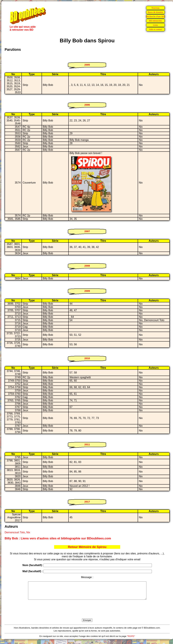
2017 (87, 502)
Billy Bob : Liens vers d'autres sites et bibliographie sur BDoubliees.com (58, 538)
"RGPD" (131, 640)
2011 (87, 444)
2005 (87, 65)
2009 (87, 291)
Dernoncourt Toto (15, 532)
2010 (87, 358)
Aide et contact (155, 29)
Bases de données (155, 12)
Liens (156, 25)
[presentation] (87, 613)
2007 (87, 231)
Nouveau (155, 8)
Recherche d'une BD (156, 16)
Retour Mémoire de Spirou (87, 547)
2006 (87, 105)
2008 (87, 266)
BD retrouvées (155, 21)
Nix (28, 532)
